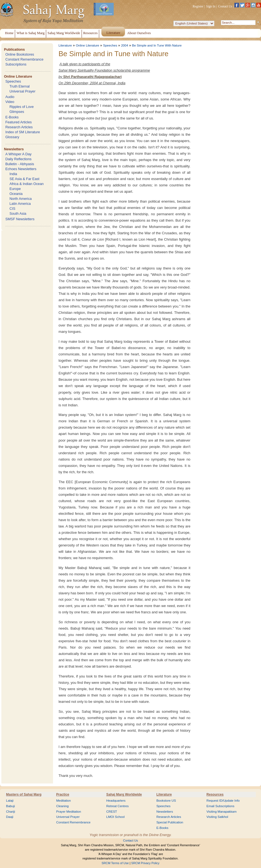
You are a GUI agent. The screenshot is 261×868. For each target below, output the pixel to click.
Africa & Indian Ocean (26, 184)
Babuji (10, 806)
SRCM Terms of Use (115, 863)
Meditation (63, 801)
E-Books (12, 117)
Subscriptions (16, 64)
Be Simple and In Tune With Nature (157, 45)
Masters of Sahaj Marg (24, 794)
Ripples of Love (21, 107)
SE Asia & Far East (24, 179)
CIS (12, 209)
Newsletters (14, 149)
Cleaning (62, 806)
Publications (14, 49)
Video (10, 102)
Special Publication (170, 822)
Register (198, 6)
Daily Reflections (18, 159)
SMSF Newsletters (20, 219)
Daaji (10, 817)
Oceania (16, 194)
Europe (15, 189)
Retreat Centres (118, 806)
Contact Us (225, 6)
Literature (65, 45)
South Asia (18, 213)
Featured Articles (18, 122)
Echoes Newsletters (21, 169)
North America (20, 199)
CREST (112, 812)
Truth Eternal (20, 86)
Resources (215, 794)
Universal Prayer (22, 91)
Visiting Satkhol (217, 817)
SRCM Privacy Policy (145, 863)
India (13, 174)
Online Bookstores (20, 54)
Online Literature (18, 76)
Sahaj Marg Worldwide (124, 794)
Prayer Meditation (69, 812)
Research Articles (19, 127)
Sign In (211, 6)
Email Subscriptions (220, 806)
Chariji (11, 812)
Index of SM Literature (23, 132)
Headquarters (116, 801)
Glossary (12, 137)
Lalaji (10, 801)
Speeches (13, 81)
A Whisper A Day (18, 154)
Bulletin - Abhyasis (20, 164)
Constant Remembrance (24, 59)
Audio (10, 97)
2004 (125, 45)
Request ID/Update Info (223, 801)
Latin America (20, 204)
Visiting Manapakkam (222, 812)
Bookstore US (166, 801)
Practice (63, 794)
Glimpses (17, 112)
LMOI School (116, 817)
